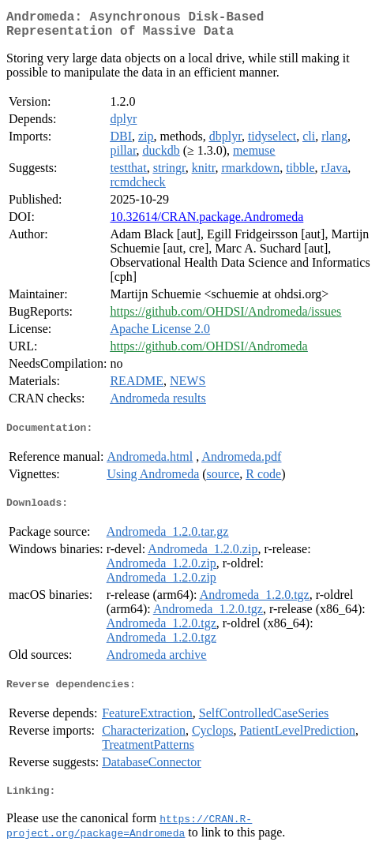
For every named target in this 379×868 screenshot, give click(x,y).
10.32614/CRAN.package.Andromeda (206, 223)
